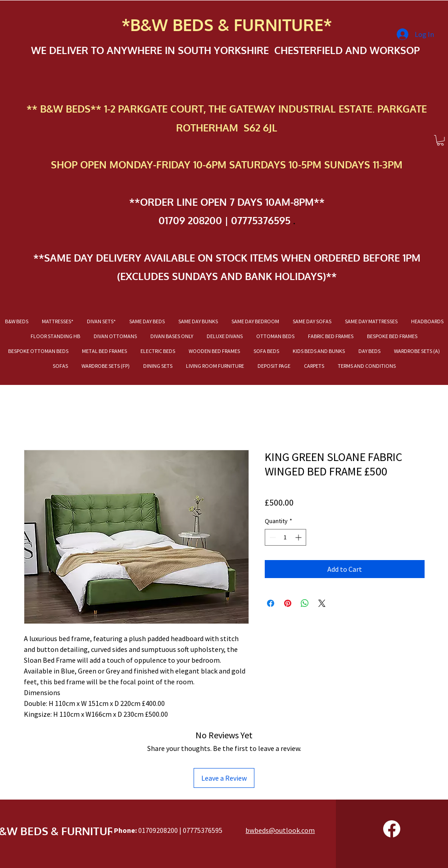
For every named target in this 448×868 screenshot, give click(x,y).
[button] (440, 140)
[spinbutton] (285, 537)
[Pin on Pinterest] (288, 603)
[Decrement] (272, 537)
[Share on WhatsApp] (305, 603)
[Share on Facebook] (271, 603)
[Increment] (299, 537)
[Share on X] (322, 603)
